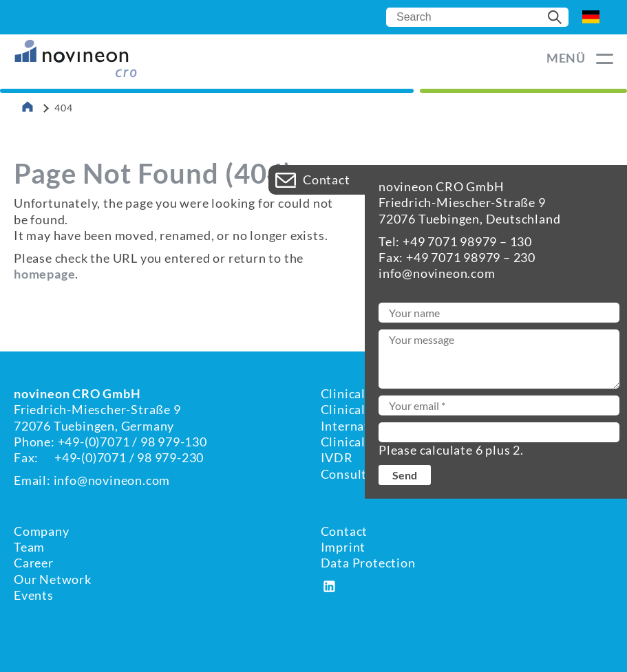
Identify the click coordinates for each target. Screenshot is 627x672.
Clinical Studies (367, 442)
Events (34, 595)
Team (29, 547)
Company (42, 531)
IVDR (337, 457)
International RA (370, 426)
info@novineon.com (112, 480)
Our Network (53, 579)
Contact (344, 531)
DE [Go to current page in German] (591, 17)
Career (34, 563)
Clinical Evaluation (376, 393)
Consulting (353, 474)
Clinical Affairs (365, 409)
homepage (44, 274)
